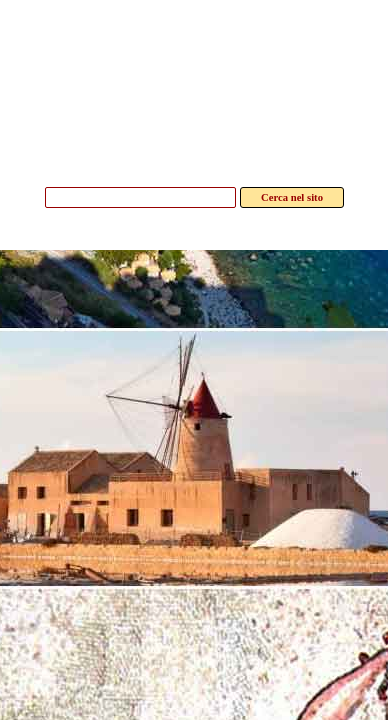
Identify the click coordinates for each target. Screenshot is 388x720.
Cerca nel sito (292, 197)
